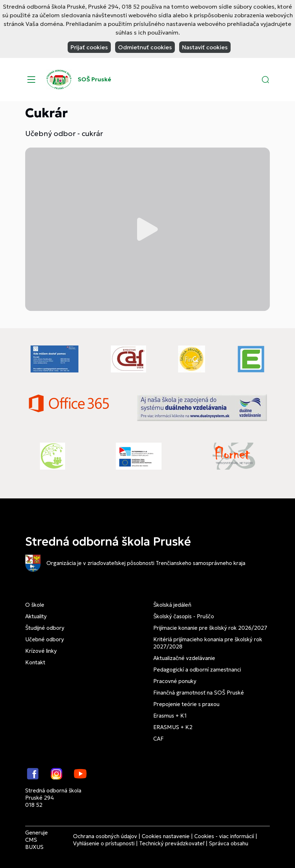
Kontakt (35, 662)
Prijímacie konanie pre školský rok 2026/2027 (210, 628)
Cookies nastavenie (166, 836)
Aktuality (36, 616)
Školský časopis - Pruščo (184, 616)
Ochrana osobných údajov (105, 836)
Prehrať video (147, 229)
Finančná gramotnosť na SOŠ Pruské (199, 693)
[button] (265, 80)
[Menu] (31, 80)
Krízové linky (41, 651)
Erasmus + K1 (170, 716)
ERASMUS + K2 (173, 727)
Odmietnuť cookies (145, 47)
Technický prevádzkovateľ (172, 843)
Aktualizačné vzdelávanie (184, 658)
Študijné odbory (45, 628)
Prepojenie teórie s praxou (186, 704)
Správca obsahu (229, 843)
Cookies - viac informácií (224, 836)
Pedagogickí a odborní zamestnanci (197, 670)
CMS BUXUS (34, 843)
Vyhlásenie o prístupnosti (104, 843)
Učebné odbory (45, 639)
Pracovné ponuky (175, 681)
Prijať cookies (89, 47)
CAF (158, 739)
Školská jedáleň (172, 605)
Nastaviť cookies (205, 47)
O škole (35, 605)
